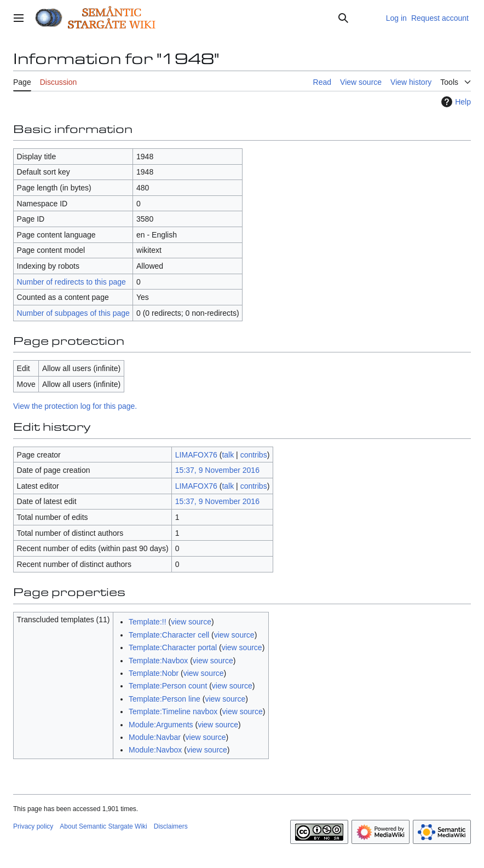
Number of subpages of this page (73, 313)
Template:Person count (168, 686)
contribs (254, 455)
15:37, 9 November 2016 (217, 470)
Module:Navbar (155, 737)
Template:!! (147, 622)
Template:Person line (165, 699)
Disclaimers (171, 826)
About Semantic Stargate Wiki (103, 826)
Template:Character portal (173, 647)
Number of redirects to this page (71, 282)
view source (191, 622)
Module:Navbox (155, 750)
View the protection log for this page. (75, 406)
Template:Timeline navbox (173, 711)
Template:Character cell (169, 635)
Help (455, 102)
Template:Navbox (158, 661)
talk (228, 455)
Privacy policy (33, 826)
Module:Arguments (161, 725)
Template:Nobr (154, 673)
